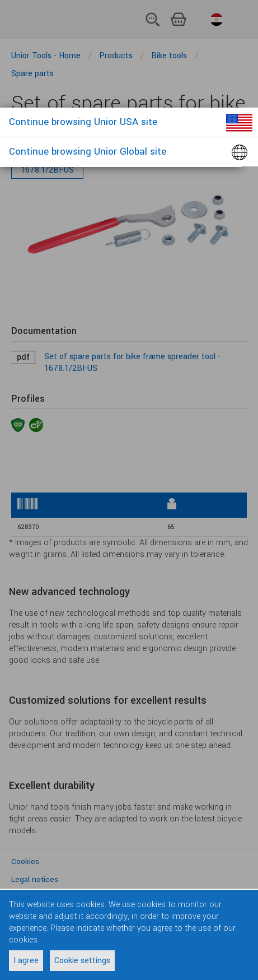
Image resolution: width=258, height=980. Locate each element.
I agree (26, 961)
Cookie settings (82, 961)
